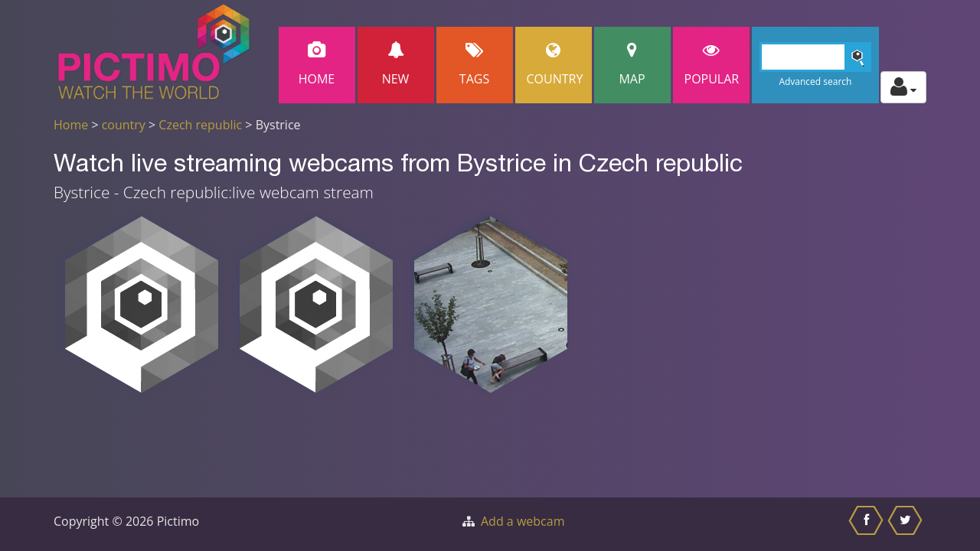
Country (555, 65)
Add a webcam (523, 521)
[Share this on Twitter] (907, 524)
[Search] (816, 57)
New (396, 65)
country (124, 125)
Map (632, 65)
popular (712, 65)
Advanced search (815, 82)
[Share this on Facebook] (868, 524)
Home (317, 65)
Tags (475, 65)
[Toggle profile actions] (903, 87)
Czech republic (200, 125)
